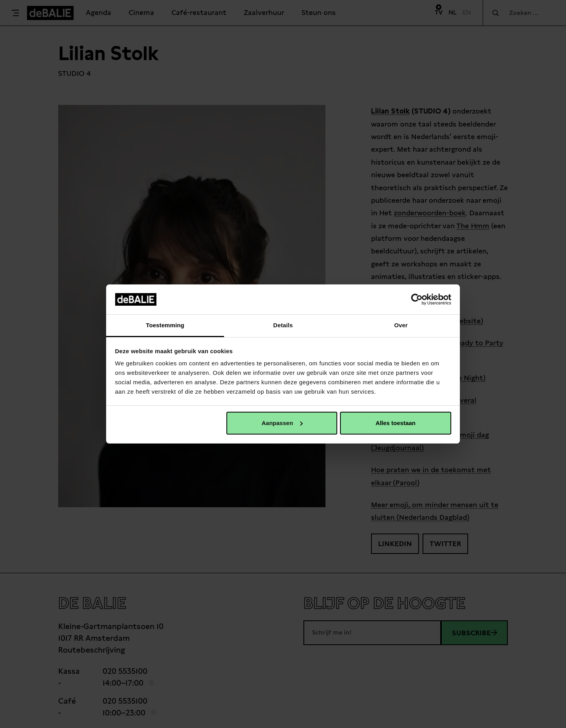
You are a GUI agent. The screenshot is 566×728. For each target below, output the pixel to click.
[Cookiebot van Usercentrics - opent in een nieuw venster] (417, 299)
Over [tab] (401, 325)
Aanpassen (282, 423)
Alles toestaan (396, 423)
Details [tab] (283, 325)
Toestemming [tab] (165, 325)
